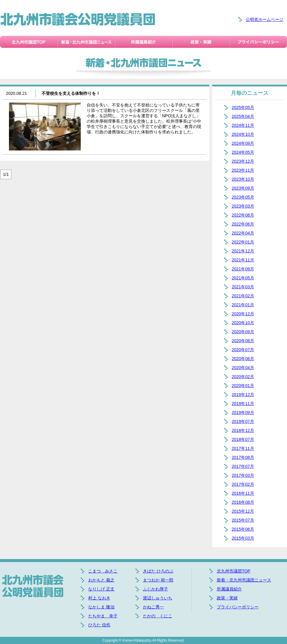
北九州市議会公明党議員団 (78, 19)
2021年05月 (243, 278)
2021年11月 (243, 260)
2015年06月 (243, 529)
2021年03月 (243, 287)
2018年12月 (243, 430)
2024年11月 (243, 125)
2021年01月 (243, 305)
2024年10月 (243, 134)
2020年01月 (243, 386)
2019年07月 (243, 421)
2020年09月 (243, 332)
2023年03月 (243, 206)
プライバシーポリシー (238, 607)
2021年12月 (243, 251)
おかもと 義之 (101, 580)
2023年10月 (243, 179)
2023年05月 (243, 197)
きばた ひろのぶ (158, 571)
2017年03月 (243, 475)
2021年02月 (243, 296)
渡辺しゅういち (158, 598)
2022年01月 (243, 242)
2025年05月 (243, 107)
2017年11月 (243, 448)
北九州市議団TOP (234, 571)
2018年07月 (243, 439)
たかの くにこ (158, 616)
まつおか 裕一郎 (158, 580)
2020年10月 (243, 323)
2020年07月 (243, 350)
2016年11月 (243, 493)
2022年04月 (243, 233)
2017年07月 (243, 466)
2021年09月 (243, 269)
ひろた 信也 (99, 625)
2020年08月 (243, 341)
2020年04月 (243, 368)
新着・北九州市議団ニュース (244, 580)
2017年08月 (243, 457)
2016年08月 (243, 502)
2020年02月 (243, 377)
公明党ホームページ (265, 19)
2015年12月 (243, 511)
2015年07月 (243, 520)
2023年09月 (243, 188)
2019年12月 (243, 395)
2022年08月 (243, 215)
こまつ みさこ (103, 571)
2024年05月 (243, 152)
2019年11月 (243, 404)
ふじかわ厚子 (155, 589)
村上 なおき (99, 598)
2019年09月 (243, 412)
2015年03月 (243, 538)
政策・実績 (227, 598)
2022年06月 (243, 224)
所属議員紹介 (229, 589)
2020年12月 (243, 314)
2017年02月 (243, 484)
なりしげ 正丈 (101, 589)
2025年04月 (243, 116)
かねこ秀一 (153, 607)
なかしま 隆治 (101, 607)
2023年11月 (243, 170)
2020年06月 (243, 359)
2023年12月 (243, 161)
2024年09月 (243, 143)
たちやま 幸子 (103, 616)
